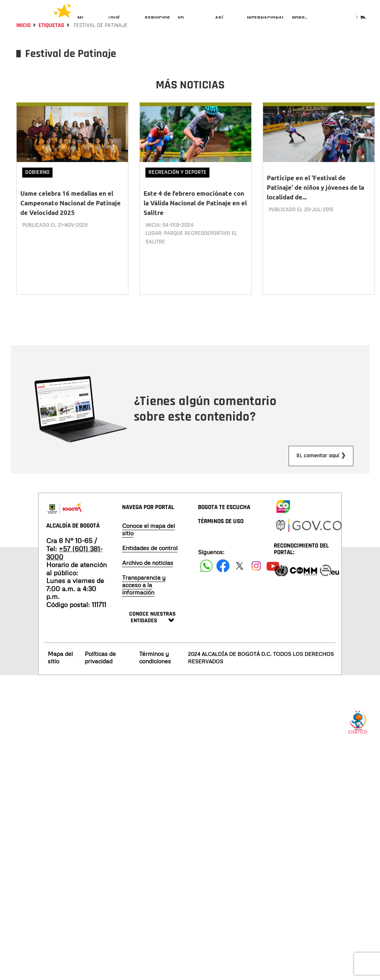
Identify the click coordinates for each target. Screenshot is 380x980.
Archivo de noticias (148, 577)
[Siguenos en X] (240, 580)
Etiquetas (51, 45)
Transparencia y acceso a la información (144, 599)
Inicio (23, 45)
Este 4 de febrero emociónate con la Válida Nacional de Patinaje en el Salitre (195, 223)
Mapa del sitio (60, 671)
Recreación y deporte (177, 192)
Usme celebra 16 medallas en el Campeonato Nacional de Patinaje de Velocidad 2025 (70, 223)
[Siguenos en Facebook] (206, 580)
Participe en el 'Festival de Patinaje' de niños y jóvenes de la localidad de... (315, 207)
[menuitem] (89, 24)
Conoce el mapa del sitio (149, 543)
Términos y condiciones (155, 671)
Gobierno (37, 192)
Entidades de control (150, 562)
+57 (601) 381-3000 (74, 567)
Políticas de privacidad (100, 671)
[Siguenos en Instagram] (256, 580)
